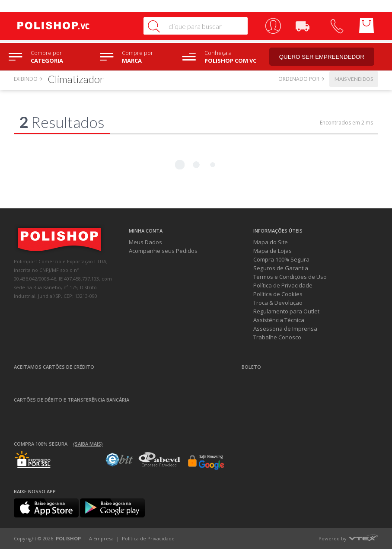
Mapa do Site (271, 242)
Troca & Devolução (278, 303)
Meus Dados (145, 242)
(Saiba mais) (88, 444)
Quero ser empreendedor (322, 57)
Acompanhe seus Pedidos (163, 251)
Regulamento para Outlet (286, 311)
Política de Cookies (278, 294)
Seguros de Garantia (281, 268)
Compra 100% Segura (281, 259)
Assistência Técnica (279, 320)
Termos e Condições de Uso (290, 277)
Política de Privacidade (283, 285)
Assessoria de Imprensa (285, 329)
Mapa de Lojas (272, 251)
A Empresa (101, 538)
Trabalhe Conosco (277, 337)
